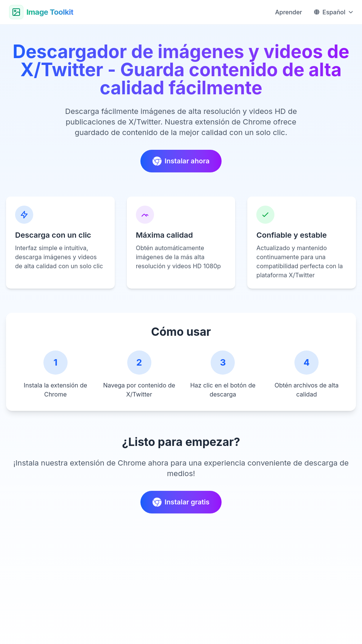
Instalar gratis (181, 502)
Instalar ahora (181, 161)
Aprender (289, 12)
